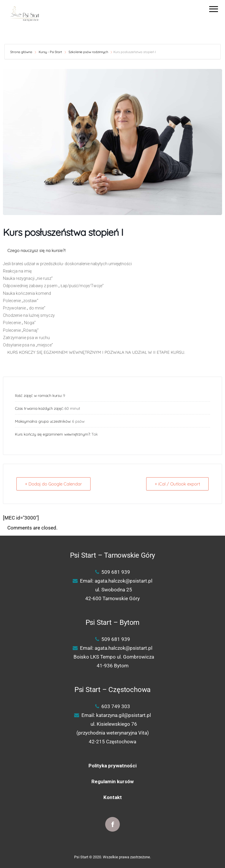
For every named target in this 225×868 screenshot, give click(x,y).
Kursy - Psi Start (50, 52)
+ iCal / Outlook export (177, 484)
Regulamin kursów (112, 781)
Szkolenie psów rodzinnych (88, 52)
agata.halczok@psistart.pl (123, 581)
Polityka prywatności (112, 766)
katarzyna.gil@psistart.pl (123, 715)
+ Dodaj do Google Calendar (53, 484)
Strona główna (22, 52)
